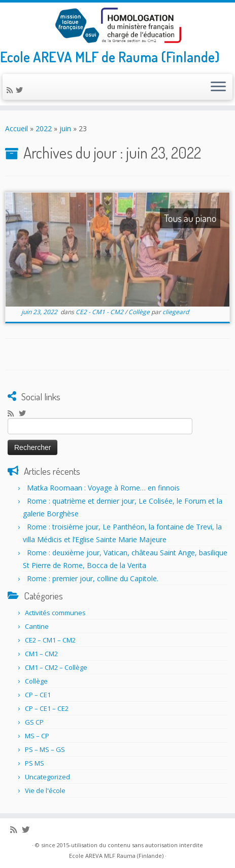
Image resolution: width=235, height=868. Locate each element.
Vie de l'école (45, 790)
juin (65, 128)
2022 (44, 128)
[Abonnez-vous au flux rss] (11, 90)
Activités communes (55, 613)
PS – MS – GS (45, 749)
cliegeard (176, 312)
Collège (140, 312)
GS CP (34, 722)
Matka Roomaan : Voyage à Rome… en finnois (103, 488)
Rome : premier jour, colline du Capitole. (93, 578)
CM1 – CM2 (41, 654)
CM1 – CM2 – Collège (56, 667)
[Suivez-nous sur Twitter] (21, 90)
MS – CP (37, 736)
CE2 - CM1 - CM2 (100, 312)
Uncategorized (47, 777)
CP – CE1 (38, 695)
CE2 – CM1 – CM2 (50, 640)
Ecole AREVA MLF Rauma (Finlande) (116, 856)
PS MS (35, 763)
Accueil (16, 128)
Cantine (37, 626)
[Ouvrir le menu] (218, 87)
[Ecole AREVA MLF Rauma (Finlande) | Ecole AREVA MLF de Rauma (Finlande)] (117, 25)
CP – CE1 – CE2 (47, 708)
